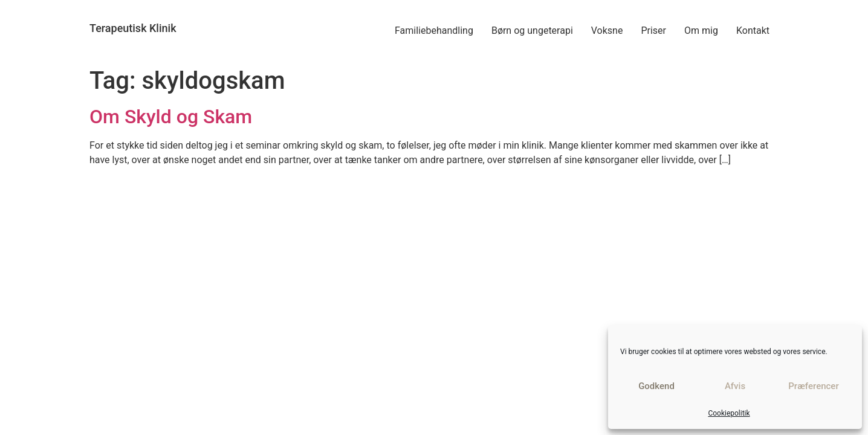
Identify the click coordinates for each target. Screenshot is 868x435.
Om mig (701, 31)
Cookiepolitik (729, 413)
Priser (653, 31)
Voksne (607, 31)
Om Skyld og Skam (171, 117)
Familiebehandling (434, 31)
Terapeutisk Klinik (133, 28)
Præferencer (813, 386)
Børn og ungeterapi (532, 31)
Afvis (735, 386)
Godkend (656, 386)
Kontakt (753, 31)
